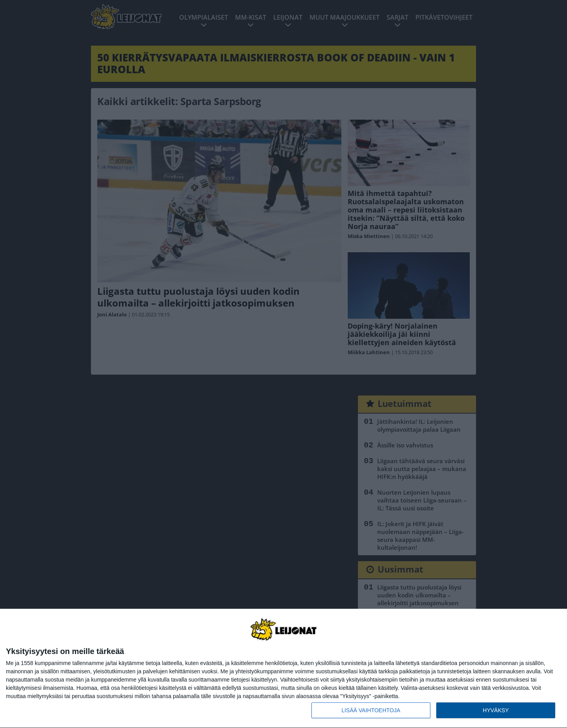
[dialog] (283, 669)
